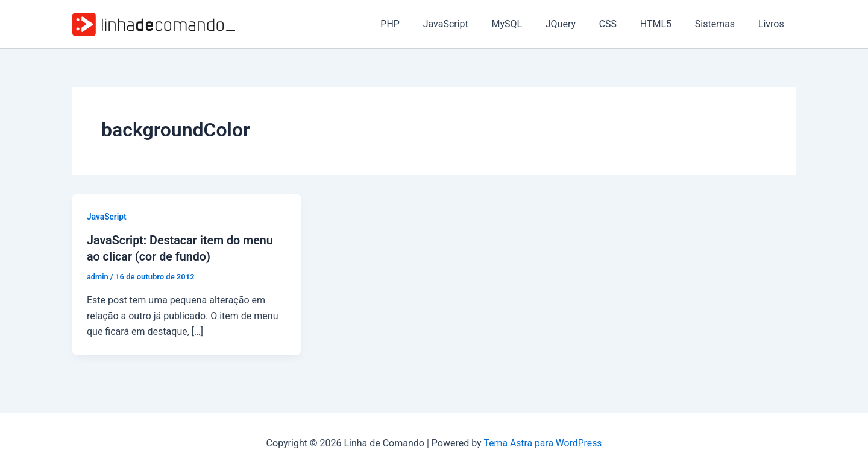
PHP (420, 24)
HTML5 (665, 24)
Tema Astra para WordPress (543, 443)
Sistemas (721, 24)
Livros (773, 24)
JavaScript (472, 24)
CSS (622, 24)
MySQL (529, 24)
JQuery (579, 24)
